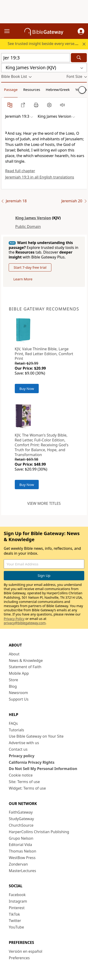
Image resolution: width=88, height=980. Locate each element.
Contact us (18, 749)
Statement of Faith (25, 667)
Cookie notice (21, 775)
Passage (11, 89)
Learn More (23, 279)
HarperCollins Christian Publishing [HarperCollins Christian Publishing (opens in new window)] (39, 832)
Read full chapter (20, 171)
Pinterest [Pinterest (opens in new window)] (17, 908)
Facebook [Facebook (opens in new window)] (17, 895)
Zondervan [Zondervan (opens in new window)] (18, 864)
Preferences (19, 958)
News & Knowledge (26, 660)
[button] (81, 31)
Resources (32, 89)
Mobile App (19, 673)
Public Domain (28, 227)
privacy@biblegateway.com (25, 623)
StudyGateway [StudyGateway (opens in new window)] (21, 819)
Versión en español (26, 951)
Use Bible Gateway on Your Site (36, 736)
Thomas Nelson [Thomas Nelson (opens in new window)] (23, 851)
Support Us (19, 699)
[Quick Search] (36, 58)
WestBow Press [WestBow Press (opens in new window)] (22, 858)
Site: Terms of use (24, 782)
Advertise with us (24, 743)
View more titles (44, 503)
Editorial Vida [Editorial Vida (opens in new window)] (21, 845)
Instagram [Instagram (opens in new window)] (18, 901)
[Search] (79, 58)
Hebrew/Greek (58, 89)
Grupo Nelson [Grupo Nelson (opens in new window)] (21, 838)
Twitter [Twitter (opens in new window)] (15, 921)
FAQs (13, 723)
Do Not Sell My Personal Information (43, 769)
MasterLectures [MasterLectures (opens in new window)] (23, 871)
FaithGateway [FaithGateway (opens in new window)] (21, 812)
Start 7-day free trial (30, 267)
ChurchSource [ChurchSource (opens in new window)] (21, 825)
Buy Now (27, 389)
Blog (13, 686)
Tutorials (17, 730)
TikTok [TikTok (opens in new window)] (15, 914)
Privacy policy (22, 756)
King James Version (33, 218)
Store (14, 680)
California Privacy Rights (32, 762)
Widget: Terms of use (27, 788)
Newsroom (19, 693)
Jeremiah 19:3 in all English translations (40, 177)
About (14, 654)
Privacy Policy (14, 619)
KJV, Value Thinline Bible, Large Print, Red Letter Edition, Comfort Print (44, 354)
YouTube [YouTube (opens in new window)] (17, 927)
